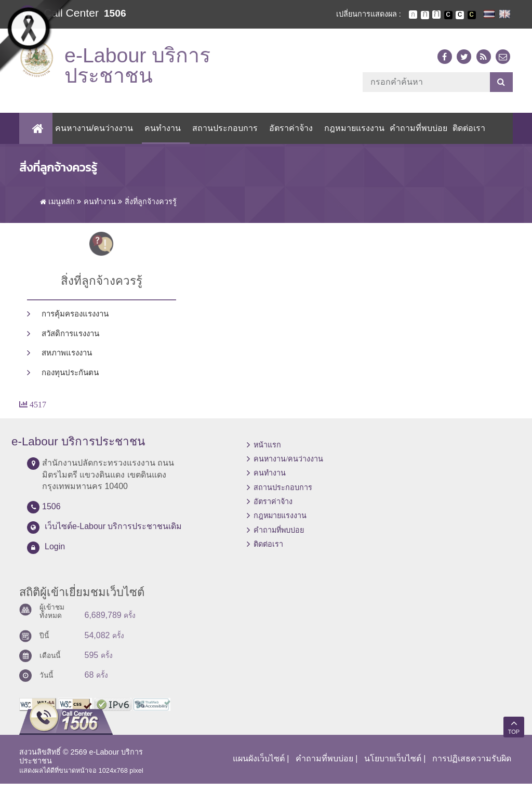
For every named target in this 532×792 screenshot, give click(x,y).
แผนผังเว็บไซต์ (259, 767)
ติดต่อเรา (466, 136)
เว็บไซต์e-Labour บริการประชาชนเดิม (114, 534)
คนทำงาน (159, 136)
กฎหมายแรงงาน (351, 136)
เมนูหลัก (57, 210)
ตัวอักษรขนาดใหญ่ (436, 15)
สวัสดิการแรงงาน (70, 342)
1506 (115, 13)
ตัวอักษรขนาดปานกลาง (425, 15)
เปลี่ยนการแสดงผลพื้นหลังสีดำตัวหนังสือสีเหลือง (472, 15)
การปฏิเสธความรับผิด (472, 767)
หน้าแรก (267, 453)
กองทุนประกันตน (70, 381)
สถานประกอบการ (222, 136)
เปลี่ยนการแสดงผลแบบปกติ (460, 15)
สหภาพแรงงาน (67, 361)
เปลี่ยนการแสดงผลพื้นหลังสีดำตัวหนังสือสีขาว (448, 15)
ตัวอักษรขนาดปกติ (413, 15)
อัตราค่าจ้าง (288, 136)
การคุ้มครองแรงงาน (75, 322)
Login (55, 555)
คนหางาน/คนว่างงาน (90, 136)
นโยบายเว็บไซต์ (393, 767)
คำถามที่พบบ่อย (415, 136)
